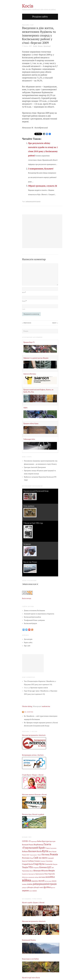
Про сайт (27, 646)
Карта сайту (28, 643)
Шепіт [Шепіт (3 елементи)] (31, 871)
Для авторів (28, 639)
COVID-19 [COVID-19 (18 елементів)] (26, 841)
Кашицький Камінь (29, 940)
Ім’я (24, 292)
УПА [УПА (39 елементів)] (31, 867)
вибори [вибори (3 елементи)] (37, 877)
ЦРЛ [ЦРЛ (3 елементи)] (53, 868)
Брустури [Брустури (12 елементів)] (46, 841)
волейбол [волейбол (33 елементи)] (50, 877)
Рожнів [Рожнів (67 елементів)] (54, 854)
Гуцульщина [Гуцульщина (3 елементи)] (53, 848)
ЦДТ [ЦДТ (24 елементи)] (49, 867)
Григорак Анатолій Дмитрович (35, 467)
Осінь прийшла (29, 506)
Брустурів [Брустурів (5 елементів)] (52, 841)
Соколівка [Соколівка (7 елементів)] (49, 861)
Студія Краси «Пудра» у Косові (33, 775)
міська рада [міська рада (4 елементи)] (48, 881)
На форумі (29, 712)
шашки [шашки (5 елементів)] (35, 891)
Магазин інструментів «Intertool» (34, 735)
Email (24, 301)
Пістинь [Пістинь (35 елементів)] (46, 854)
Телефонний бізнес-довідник (34, 620)
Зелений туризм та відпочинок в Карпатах (39, 614)
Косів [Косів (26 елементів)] (39, 851)
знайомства (46, 706)
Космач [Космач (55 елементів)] (32, 851)
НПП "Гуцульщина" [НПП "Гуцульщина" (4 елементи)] (32, 855)
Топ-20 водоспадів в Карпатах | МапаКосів (39, 681)
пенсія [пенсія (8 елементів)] (54, 881)
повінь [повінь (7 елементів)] (24, 884)
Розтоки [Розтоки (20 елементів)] (26, 858)
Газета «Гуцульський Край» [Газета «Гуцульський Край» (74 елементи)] (37, 846)
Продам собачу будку (31, 424)
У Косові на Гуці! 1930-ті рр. (33, 523)
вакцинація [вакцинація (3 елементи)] (31, 877)
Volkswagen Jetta (29, 439)
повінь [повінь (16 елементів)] (30, 884)
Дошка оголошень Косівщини (35, 611)
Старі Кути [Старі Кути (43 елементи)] (39, 864)
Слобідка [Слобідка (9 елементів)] (31, 861)
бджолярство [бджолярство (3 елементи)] (32, 874)
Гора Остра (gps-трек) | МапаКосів (36, 691)
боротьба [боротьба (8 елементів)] (51, 874)
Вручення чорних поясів (39, 688)
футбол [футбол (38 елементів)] (47, 887)
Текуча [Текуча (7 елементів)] (55, 864)
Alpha (25, 408)
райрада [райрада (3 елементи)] (24, 888)
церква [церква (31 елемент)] (26, 890)
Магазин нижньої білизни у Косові (34, 795)
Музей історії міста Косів (31, 978)
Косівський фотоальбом (33, 617)
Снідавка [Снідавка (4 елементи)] (43, 861)
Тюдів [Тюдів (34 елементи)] (25, 867)
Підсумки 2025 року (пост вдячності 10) (38, 685)
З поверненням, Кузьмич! (41, 169)
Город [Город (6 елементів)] (48, 848)
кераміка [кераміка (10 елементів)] (35, 881)
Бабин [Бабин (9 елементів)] (39, 841)
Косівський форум (31, 623)
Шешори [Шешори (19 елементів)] (37, 871)
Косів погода (27, 598)
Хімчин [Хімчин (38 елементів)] (43, 867)
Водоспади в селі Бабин (30, 959)
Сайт (24, 309)
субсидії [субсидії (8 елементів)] (36, 887)
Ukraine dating (27, 706)
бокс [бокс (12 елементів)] (46, 874)
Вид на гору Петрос (30, 562)
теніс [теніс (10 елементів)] (41, 887)
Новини (40, 46)
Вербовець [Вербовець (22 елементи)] (39, 844)
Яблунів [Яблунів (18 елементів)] (45, 871)
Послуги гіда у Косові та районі (33, 814)
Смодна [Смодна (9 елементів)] (37, 861)
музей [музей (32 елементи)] (41, 881)
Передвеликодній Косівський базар (36, 491)
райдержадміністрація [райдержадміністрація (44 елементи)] (45, 884)
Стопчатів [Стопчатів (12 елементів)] (48, 864)
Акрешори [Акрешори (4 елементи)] (34, 841)
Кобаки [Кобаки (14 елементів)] (25, 851)
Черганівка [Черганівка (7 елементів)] (26, 871)
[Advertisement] (33, 663)
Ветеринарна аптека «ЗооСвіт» (33, 755)
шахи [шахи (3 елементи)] (31, 891)
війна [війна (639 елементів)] (27, 880)
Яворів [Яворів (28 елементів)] (51, 871)
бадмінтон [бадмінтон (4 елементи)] (25, 874)
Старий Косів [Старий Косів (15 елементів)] (28, 864)
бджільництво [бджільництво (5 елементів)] (40, 874)
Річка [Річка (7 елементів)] (31, 858)
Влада (35, 46)
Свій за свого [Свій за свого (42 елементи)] (40, 858)
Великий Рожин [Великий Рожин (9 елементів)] (28, 845)
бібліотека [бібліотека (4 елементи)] (25, 877)
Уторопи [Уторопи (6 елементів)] (36, 868)
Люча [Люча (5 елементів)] (50, 852)
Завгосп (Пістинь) (30, 374)
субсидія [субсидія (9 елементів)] (30, 887)
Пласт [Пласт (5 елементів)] (39, 855)
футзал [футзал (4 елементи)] (53, 888)
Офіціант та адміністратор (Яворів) (36, 358)
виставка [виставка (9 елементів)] (42, 877)
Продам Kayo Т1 (29, 342)
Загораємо (27, 544)
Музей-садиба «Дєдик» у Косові (33, 903)
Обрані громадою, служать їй (43, 186)
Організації (47, 46)
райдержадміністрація (33, 201)
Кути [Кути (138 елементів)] (45, 851)
